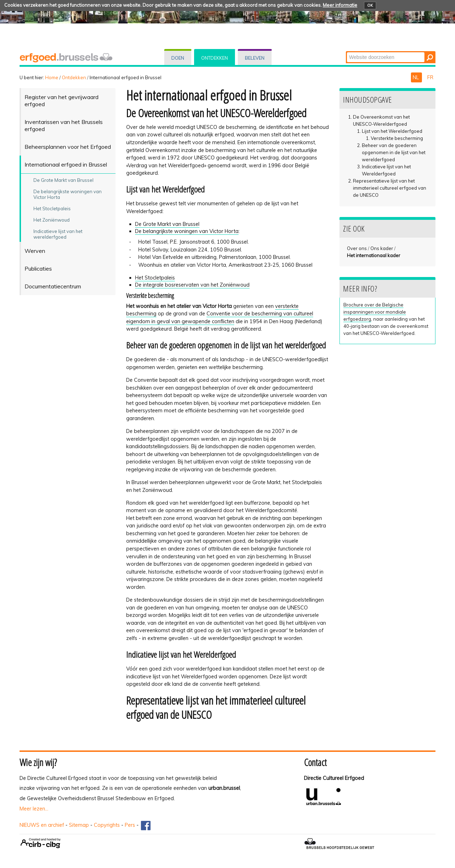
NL (416, 77)
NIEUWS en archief (42, 825)
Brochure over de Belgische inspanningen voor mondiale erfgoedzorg (375, 312)
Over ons (357, 248)
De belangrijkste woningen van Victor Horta (187, 231)
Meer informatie (340, 5)
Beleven (255, 58)
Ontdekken (215, 58)
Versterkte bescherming (397, 138)
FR (430, 77)
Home (52, 77)
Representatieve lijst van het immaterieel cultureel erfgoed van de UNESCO (390, 188)
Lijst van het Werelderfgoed (392, 131)
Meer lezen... (34, 809)
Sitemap (79, 825)
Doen (178, 58)
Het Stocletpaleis (155, 278)
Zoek (346, 52)
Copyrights (107, 825)
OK (370, 5)
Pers (130, 825)
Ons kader (382, 248)
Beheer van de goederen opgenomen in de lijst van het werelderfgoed (394, 152)
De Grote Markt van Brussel (167, 224)
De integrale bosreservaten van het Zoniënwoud (192, 285)
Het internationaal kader (374, 255)
